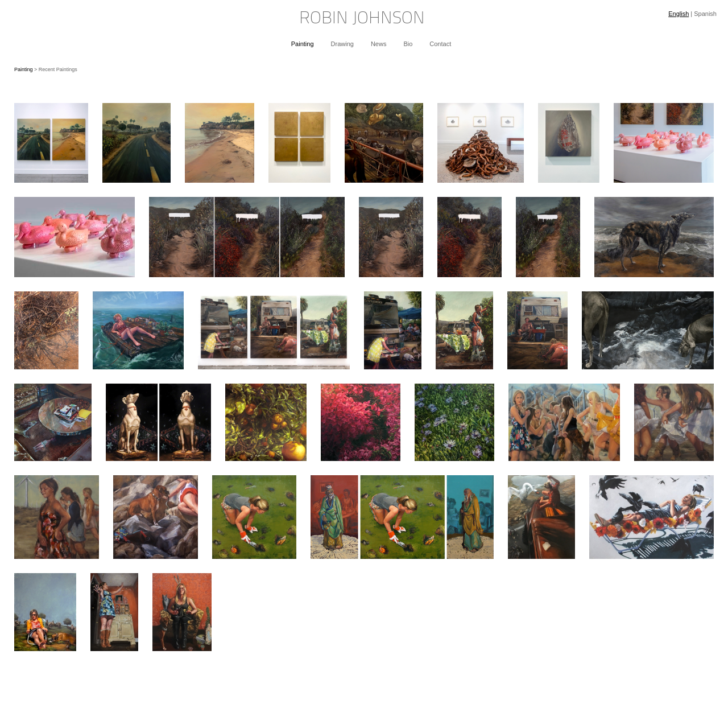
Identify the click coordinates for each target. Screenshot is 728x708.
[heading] (364, 19)
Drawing (342, 44)
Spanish (705, 14)
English (679, 14)
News (379, 44)
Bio (408, 44)
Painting (303, 44)
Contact (440, 44)
